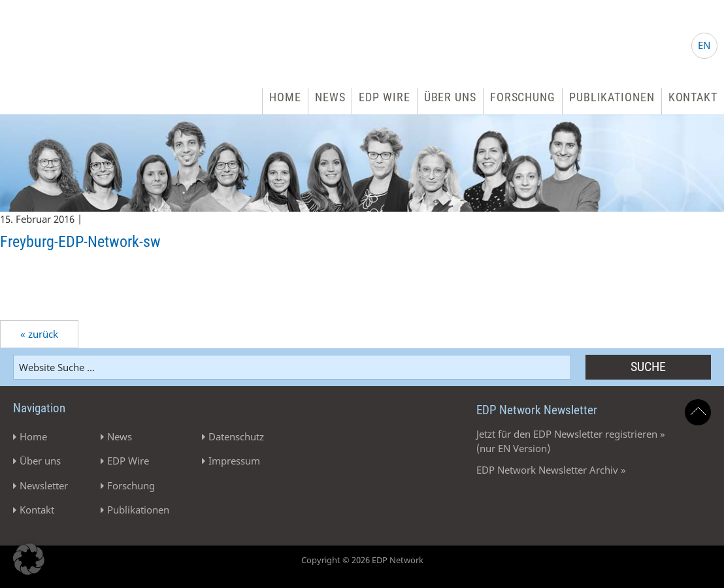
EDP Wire (384, 97)
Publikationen (612, 97)
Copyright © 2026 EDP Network (362, 560)
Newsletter (44, 485)
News (330, 97)
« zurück (39, 334)
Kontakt (693, 97)
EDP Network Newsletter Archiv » (551, 470)
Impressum (234, 461)
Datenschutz (236, 436)
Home (285, 97)
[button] (29, 559)
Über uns (450, 97)
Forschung (523, 97)
